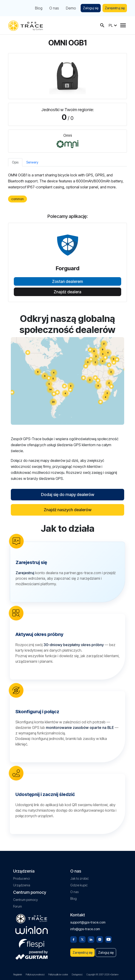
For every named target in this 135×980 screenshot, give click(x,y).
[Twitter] (82, 939)
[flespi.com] (32, 943)
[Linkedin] (91, 939)
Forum (18, 906)
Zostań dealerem (67, 282)
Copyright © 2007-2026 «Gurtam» (103, 974)
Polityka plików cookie (58, 974)
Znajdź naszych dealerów (68, 510)
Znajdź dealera (67, 292)
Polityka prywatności (35, 974)
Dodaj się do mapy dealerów (68, 494)
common (18, 199)
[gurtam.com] (32, 930)
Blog (39, 8)
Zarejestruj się (115, 8)
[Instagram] (100, 939)
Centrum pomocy (25, 900)
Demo (71, 8)
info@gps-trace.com (85, 929)
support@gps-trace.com (88, 922)
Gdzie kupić (79, 885)
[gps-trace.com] (26, 25)
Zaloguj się (91, 8)
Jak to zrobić (79, 878)
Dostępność (77, 974)
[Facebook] (73, 939)
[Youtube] (109, 939)
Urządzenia (22, 885)
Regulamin (18, 974)
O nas (54, 8)
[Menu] (123, 25)
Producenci (22, 878)
